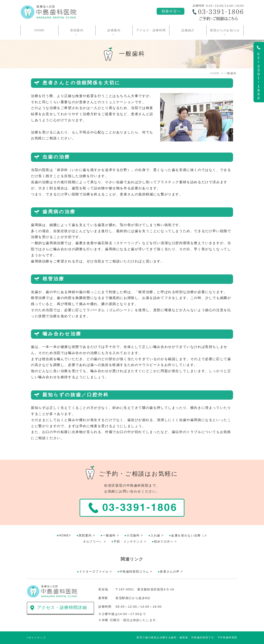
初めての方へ (164, 541)
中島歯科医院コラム (134, 572)
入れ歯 (155, 535)
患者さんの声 (170, 572)
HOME (39, 30)
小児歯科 (133, 535)
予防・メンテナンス (128, 541)
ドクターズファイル (94, 572)
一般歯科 (109, 535)
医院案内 (85, 535)
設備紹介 (188, 30)
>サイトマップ (36, 638)
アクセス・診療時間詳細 (62, 607)
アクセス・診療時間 (151, 30)
